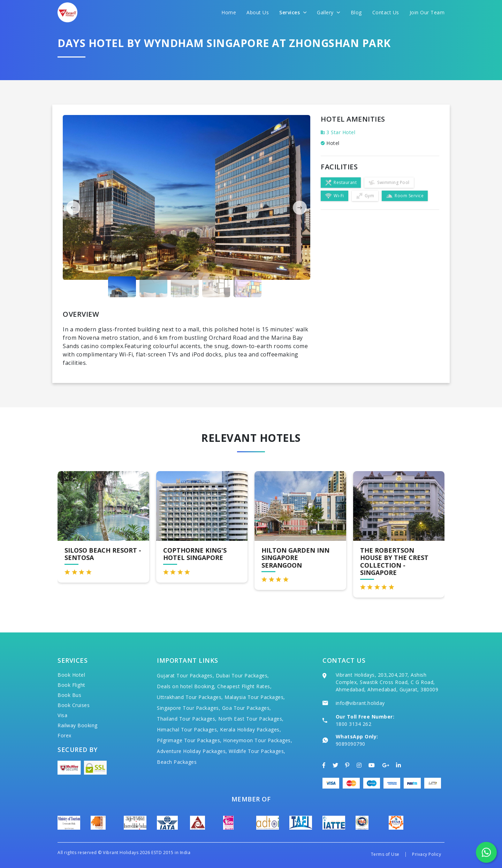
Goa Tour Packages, (247, 708)
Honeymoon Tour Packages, (258, 740)
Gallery (329, 12)
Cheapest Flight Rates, (244, 686)
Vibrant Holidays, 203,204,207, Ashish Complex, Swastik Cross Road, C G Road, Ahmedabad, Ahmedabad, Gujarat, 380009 (387, 682)
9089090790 (351, 744)
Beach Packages (177, 762)
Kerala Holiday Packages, (250, 729)
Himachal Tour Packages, (188, 729)
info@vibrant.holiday (360, 703)
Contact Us (386, 12)
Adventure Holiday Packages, (192, 751)
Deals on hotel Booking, (186, 686)
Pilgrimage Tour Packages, (189, 740)
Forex (64, 735)
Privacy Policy (427, 854)
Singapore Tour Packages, (189, 708)
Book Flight (71, 685)
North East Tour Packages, (251, 719)
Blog (356, 12)
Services (293, 12)
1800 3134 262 (354, 724)
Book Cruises (74, 705)
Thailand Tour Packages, (187, 719)
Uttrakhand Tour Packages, (190, 697)
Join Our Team (427, 12)
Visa (62, 715)
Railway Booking (78, 725)
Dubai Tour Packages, (242, 675)
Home (229, 12)
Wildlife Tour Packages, (257, 751)
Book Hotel (71, 675)
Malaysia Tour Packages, (255, 697)
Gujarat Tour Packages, (185, 675)
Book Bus (69, 695)
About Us (258, 12)
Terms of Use (385, 854)
